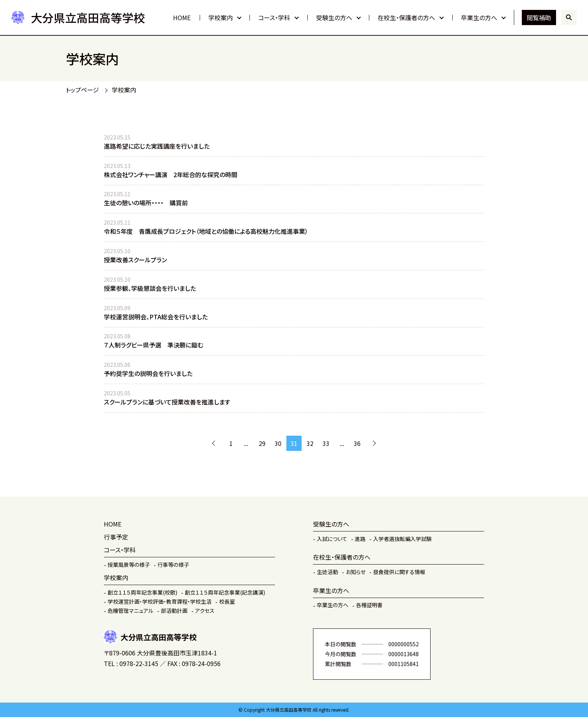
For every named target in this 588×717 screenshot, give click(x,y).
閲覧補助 (539, 17)
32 (310, 443)
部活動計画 (174, 611)
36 (357, 443)
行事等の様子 (173, 565)
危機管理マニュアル (130, 611)
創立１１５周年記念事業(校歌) (142, 592)
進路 (360, 539)
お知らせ (356, 572)
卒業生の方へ (479, 17)
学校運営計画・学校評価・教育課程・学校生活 (160, 601)
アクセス (205, 611)
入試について (332, 539)
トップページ (82, 90)
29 (262, 443)
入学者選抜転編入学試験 (402, 539)
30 (278, 443)
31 (294, 443)
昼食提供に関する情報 (399, 572)
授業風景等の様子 (129, 565)
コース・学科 (274, 17)
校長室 (227, 601)
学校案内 (221, 17)
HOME (182, 17)
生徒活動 (327, 572)
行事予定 (116, 537)
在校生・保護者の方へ (406, 17)
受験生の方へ (334, 17)
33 (326, 443)
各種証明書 (369, 605)
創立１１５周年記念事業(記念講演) (225, 592)
